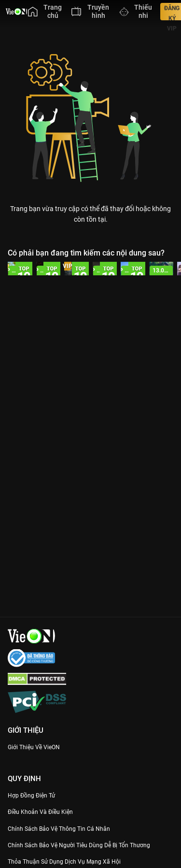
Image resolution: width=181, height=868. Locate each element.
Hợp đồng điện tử (31, 796)
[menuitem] (45, 12)
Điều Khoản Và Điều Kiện (40, 812)
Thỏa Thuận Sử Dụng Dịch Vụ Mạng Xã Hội (64, 862)
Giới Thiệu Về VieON (34, 747)
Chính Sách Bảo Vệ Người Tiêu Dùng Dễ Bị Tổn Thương (79, 845)
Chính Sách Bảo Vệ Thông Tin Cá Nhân (59, 829)
